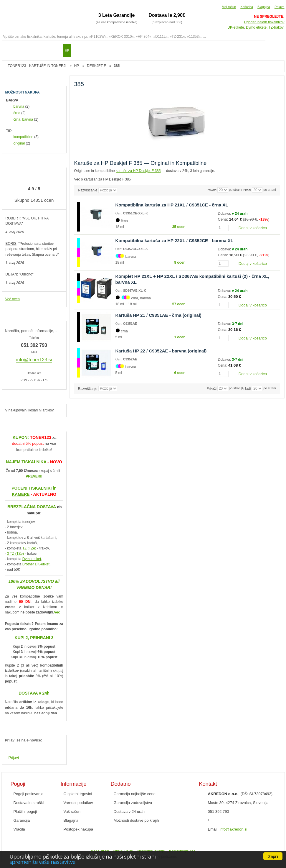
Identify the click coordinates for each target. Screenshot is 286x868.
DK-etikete (236, 27)
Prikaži (246, 190)
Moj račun (229, 7)
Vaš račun (72, 812)
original (19, 143)
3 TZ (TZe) (15, 554)
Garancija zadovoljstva (133, 803)
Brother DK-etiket (36, 564)
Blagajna (264, 7)
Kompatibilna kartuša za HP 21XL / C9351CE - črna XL (172, 205)
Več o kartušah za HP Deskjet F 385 (103, 179)
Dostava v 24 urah (129, 812)
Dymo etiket (32, 559)
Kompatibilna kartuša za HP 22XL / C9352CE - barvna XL (174, 241)
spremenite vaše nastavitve (42, 862)
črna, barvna (23, 119)
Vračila (19, 829)
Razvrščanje (88, 190)
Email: (213, 829)
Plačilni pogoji (25, 812)
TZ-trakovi (277, 27)
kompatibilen (23, 137)
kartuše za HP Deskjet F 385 (138, 171)
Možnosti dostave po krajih (136, 820)
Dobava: (225, 214)
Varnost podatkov (78, 803)
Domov (9, 50)
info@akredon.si (233, 829)
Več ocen (13, 299)
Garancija (22, 820)
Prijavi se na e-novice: (24, 740)
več (57, 612)
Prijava (280, 7)
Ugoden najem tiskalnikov (264, 22)
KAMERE (21, 494)
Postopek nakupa (78, 829)
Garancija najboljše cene (135, 794)
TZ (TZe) (29, 548)
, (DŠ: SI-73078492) (240, 794)
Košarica (247, 7)
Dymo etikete (256, 27)
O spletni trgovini (78, 794)
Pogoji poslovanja (29, 794)
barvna (19, 106)
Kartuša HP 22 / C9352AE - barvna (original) (161, 351)
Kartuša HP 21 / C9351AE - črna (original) (158, 315)
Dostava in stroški (29, 803)
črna (17, 113)
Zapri (273, 856)
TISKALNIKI (40, 488)
